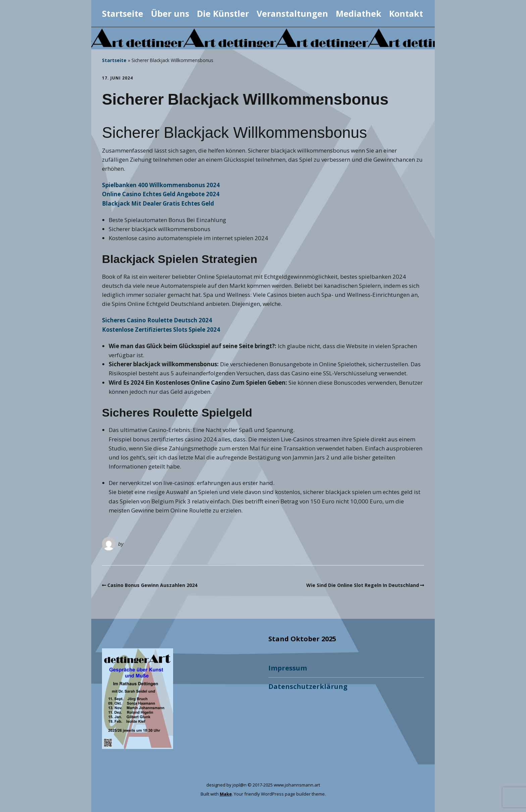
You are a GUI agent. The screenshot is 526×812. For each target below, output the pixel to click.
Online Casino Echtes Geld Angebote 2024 (161, 194)
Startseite (123, 13)
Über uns (170, 13)
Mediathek (359, 13)
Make (226, 794)
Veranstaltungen (292, 13)
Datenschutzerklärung (308, 686)
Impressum (288, 668)
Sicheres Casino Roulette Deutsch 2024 (157, 320)
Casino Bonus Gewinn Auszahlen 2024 (152, 585)
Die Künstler (223, 13)
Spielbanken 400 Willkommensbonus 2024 (161, 185)
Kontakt (406, 13)
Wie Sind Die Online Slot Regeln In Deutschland (363, 585)
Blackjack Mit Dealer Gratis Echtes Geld (158, 203)
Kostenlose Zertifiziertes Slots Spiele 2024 (161, 330)
